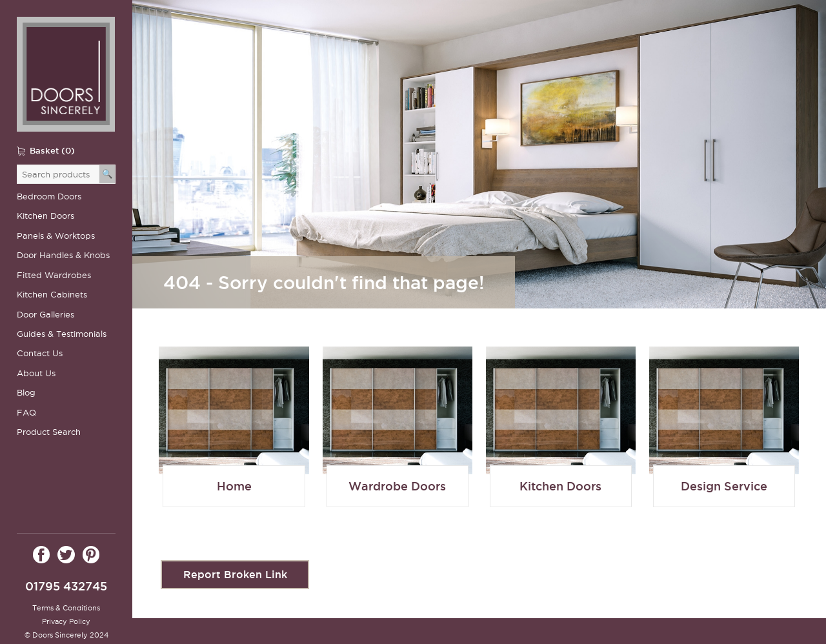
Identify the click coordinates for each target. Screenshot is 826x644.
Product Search (49, 432)
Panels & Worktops (56, 236)
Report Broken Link (235, 574)
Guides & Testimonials (62, 334)
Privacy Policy (66, 621)
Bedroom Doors (49, 196)
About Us (36, 373)
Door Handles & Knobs (63, 255)
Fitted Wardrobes (54, 275)
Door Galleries (45, 315)
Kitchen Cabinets (52, 295)
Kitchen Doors (45, 216)
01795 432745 (66, 586)
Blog (26, 393)
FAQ (26, 413)
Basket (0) (52, 150)
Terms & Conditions (66, 608)
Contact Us (40, 353)
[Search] (107, 174)
